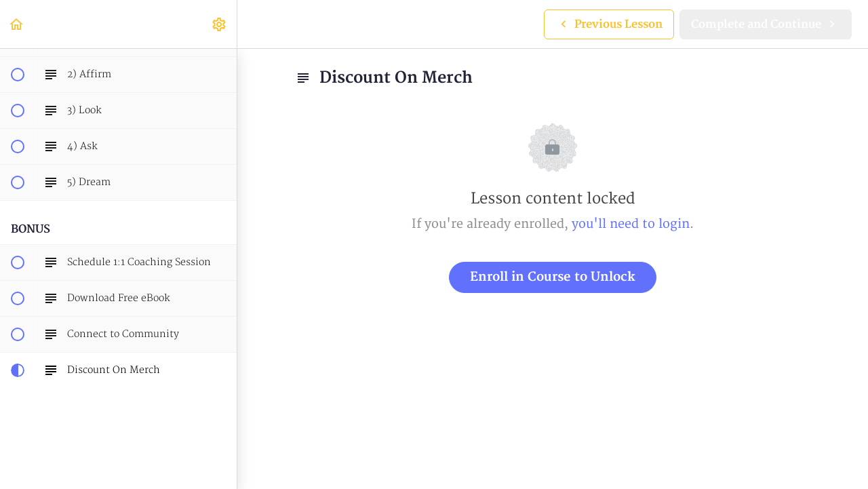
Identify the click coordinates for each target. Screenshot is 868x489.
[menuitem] (220, 24)
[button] (17, 24)
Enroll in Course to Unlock (553, 277)
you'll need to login (631, 224)
